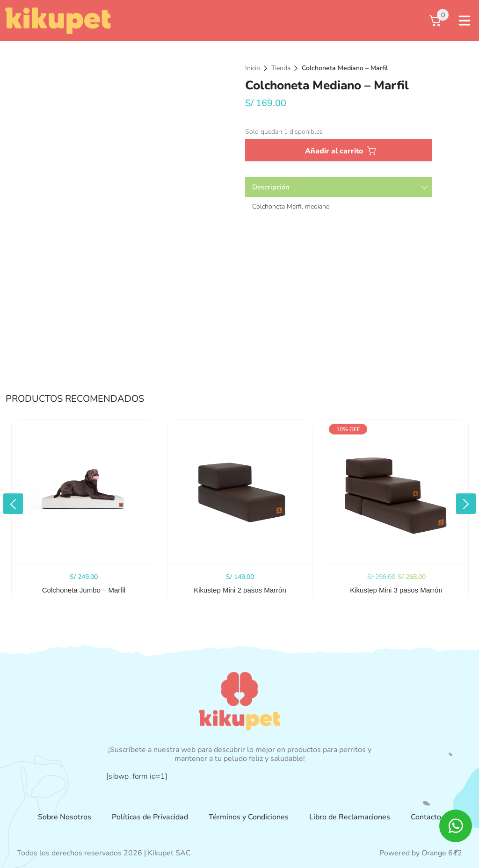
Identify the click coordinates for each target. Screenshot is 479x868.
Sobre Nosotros (65, 817)
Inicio (253, 68)
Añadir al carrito (334, 151)
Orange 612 (442, 853)
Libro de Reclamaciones (350, 817)
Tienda (281, 68)
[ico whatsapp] (456, 826)
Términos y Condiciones (249, 817)
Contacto (426, 817)
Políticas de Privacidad (150, 817)
